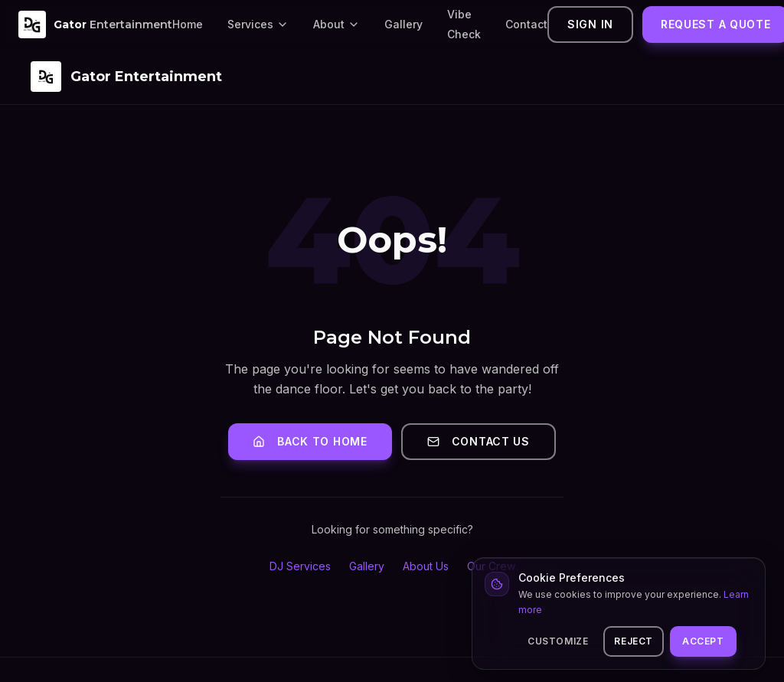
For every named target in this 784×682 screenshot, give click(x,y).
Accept (703, 641)
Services (258, 24)
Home (188, 24)
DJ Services (300, 566)
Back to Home (310, 441)
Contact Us (479, 441)
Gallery (403, 24)
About (336, 24)
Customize (558, 641)
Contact (526, 24)
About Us (426, 566)
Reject (634, 641)
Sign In (590, 24)
